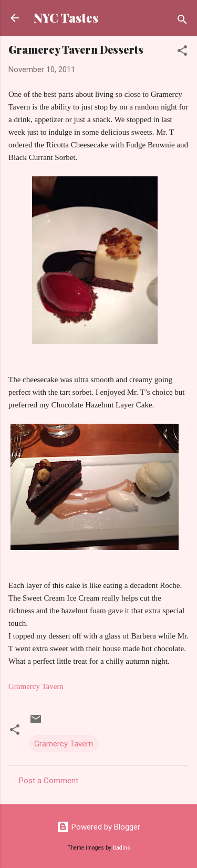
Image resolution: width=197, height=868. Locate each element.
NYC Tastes (66, 18)
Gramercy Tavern (64, 744)
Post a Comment (49, 781)
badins (122, 848)
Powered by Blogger (98, 827)
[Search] (182, 21)
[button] (182, 52)
